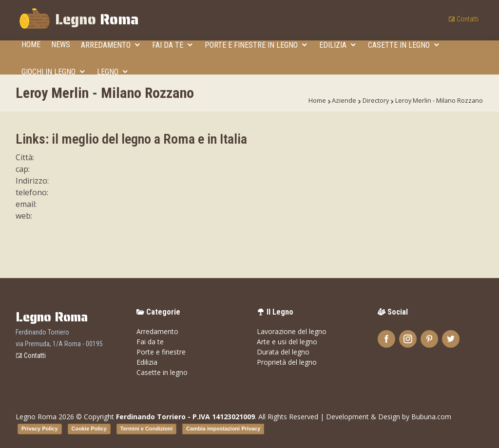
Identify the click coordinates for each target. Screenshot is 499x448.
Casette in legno (400, 45)
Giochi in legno (49, 72)
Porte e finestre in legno (252, 45)
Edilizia (334, 45)
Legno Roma (36, 417)
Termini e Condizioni (146, 429)
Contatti (463, 19)
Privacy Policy (40, 429)
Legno (78, 20)
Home (31, 45)
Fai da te (169, 45)
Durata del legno (283, 352)
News (61, 45)
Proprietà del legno (287, 362)
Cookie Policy (89, 429)
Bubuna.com (431, 417)
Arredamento (107, 45)
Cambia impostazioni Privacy (223, 429)
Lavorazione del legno (292, 331)
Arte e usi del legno (287, 342)
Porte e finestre (161, 352)
